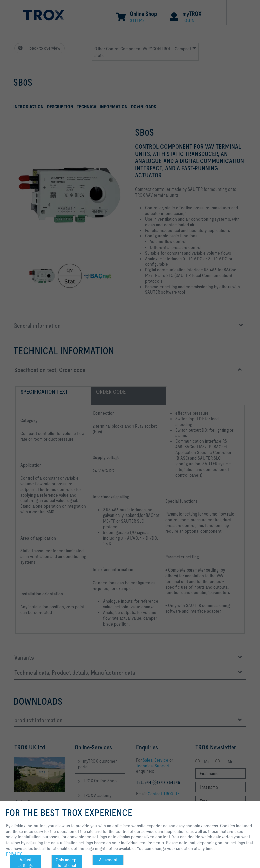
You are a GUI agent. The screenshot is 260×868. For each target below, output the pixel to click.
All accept (108, 860)
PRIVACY (14, 854)
